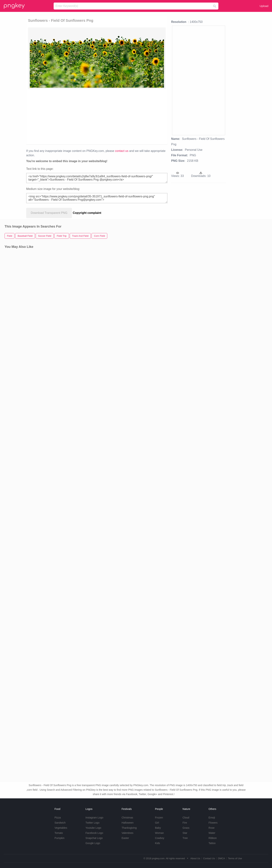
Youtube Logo (93, 828)
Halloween (127, 823)
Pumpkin (59, 838)
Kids (158, 843)
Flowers (213, 823)
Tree (185, 838)
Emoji (212, 818)
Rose (212, 828)
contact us (122, 151)
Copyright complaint (87, 213)
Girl (157, 823)
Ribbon (213, 838)
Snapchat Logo (94, 838)
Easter (125, 838)
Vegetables (61, 828)
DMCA (221, 858)
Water (212, 833)
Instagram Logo (94, 818)
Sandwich (60, 823)
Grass (186, 828)
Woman (159, 833)
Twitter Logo (92, 823)
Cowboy (160, 838)
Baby (158, 828)
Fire (185, 823)
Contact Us (209, 858)
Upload (264, 6)
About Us (195, 858)
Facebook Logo (94, 833)
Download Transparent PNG (49, 213)
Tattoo (212, 843)
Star (185, 833)
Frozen (159, 818)
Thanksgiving (129, 828)
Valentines (127, 833)
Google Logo (93, 843)
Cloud (186, 818)
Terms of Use (235, 858)
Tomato (59, 833)
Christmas (127, 818)
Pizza (58, 818)
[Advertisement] (72, 116)
